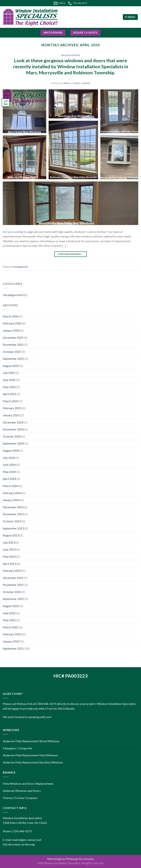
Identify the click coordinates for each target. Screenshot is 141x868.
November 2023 (13, 514)
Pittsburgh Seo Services (80, 859)
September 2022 (13, 599)
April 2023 (9, 564)
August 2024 (11, 450)
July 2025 (9, 373)
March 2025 (11, 401)
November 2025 (13, 344)
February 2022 (12, 634)
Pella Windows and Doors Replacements (28, 784)
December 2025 (13, 338)
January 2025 (11, 415)
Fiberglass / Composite (17, 748)
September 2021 (13, 648)
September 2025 (13, 359)
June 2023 (9, 549)
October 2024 (12, 436)
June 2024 (9, 465)
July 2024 (9, 458)
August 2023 (11, 535)
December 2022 (13, 578)
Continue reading (70, 254)
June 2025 (9, 380)
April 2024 (9, 479)
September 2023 (13, 528)
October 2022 (12, 592)
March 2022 (11, 627)
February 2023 (12, 571)
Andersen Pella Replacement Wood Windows (31, 741)
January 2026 (11, 330)
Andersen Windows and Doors (22, 791)
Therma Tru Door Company (20, 798)
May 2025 (9, 387)
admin (86, 83)
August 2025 (11, 366)
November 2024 (13, 429)
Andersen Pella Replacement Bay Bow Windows (33, 762)
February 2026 (12, 323)
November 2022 (13, 585)
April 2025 (9, 394)
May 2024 (9, 472)
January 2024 (11, 500)
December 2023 (13, 507)
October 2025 (12, 352)
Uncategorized (70, 55)
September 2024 (13, 443)
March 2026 (11, 316)
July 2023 (9, 542)
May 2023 (9, 556)
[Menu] (130, 17)
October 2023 (12, 521)
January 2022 (11, 641)
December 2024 (13, 422)
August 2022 (11, 606)
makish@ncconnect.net (27, 840)
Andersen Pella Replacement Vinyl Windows (30, 755)
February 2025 (12, 408)
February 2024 (12, 493)
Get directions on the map (19, 844)
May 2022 (9, 620)
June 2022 (9, 613)
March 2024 (11, 486)
